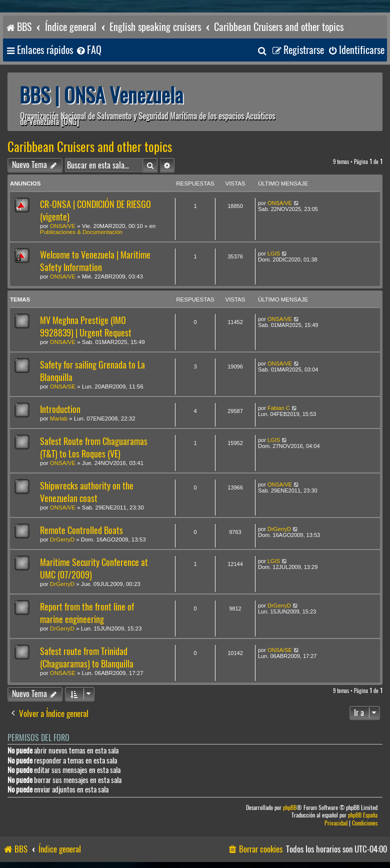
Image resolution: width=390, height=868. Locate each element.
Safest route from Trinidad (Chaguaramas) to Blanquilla (87, 657)
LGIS (274, 253)
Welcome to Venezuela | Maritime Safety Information (95, 261)
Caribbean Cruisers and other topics (90, 147)
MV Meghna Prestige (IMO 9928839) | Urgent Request (86, 326)
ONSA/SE (63, 386)
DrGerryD (62, 539)
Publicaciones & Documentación (81, 232)
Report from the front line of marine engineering (87, 613)
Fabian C (279, 408)
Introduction (60, 409)
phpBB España (363, 815)
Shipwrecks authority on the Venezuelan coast (87, 492)
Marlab (59, 418)
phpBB (290, 808)
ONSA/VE (63, 226)
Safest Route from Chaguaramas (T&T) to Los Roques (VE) (94, 447)
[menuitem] (88, 50)
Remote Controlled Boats (81, 530)
